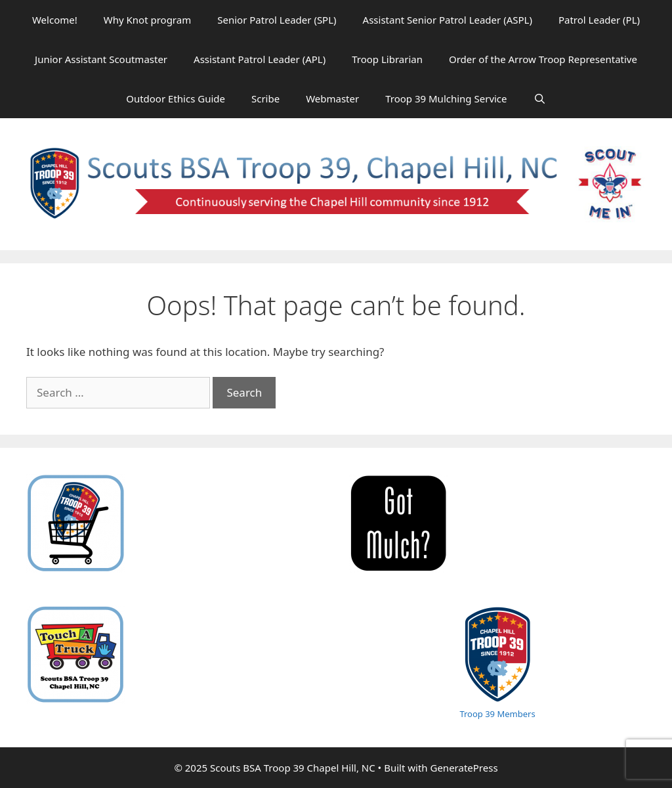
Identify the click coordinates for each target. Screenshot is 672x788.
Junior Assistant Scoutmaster (101, 59)
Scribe (265, 98)
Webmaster (332, 98)
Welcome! (55, 20)
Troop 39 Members (497, 714)
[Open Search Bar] (540, 98)
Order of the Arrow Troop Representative (543, 59)
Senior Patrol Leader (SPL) (277, 20)
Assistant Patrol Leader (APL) (260, 59)
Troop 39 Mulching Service (446, 98)
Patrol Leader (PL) (599, 20)
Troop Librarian (387, 59)
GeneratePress (464, 768)
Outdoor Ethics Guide (176, 98)
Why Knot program (147, 20)
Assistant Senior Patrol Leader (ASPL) (448, 20)
